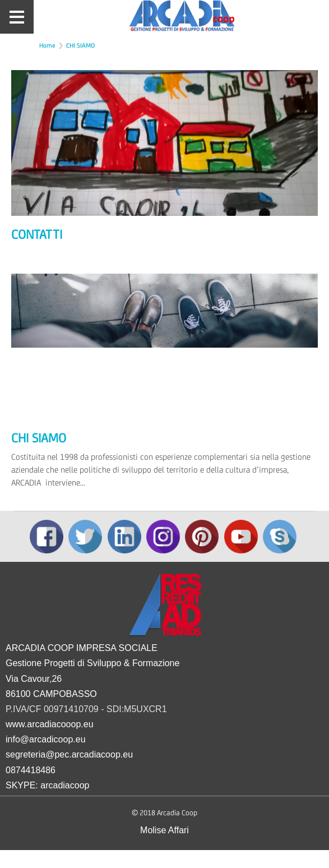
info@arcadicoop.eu (46, 739)
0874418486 (31, 770)
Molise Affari (164, 830)
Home (47, 45)
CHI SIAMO (80, 45)
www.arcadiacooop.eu (50, 724)
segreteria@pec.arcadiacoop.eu (69, 754)
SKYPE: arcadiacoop (47, 785)
